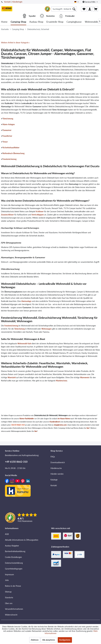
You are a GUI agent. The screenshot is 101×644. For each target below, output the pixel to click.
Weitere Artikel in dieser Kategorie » (15, 43)
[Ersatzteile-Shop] (55, 22)
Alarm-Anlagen (9, 124)
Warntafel (12, 377)
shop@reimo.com (60, 425)
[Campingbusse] (74, 22)
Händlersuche (56, 468)
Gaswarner (7, 130)
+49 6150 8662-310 (16, 462)
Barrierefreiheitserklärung (15, 551)
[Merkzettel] (84, 9)
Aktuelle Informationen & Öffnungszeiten (22, 540)
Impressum (9, 574)
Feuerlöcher (7, 136)
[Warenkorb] (95, 9)
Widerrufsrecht (11, 615)
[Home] (4, 22)
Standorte (9, 598)
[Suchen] (74, 9)
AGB (7, 534)
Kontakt (7, 2)
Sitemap (8, 592)
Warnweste (85, 377)
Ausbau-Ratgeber (12, 546)
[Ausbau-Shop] (36, 22)
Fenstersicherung (10, 159)
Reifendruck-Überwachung (14, 153)
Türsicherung (8, 119)
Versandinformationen (14, 609)
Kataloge (54, 480)
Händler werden (57, 474)
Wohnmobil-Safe (24, 344)
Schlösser (40, 211)
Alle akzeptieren (49, 640)
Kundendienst (55, 422)
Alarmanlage (26, 301)
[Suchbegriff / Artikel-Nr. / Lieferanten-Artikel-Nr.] (64, 9)
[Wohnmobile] (91, 22)
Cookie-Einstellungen (13, 557)
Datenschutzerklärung (14, 563)
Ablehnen (35, 640)
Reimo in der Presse (13, 586)
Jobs (7, 580)
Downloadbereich (58, 462)
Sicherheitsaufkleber (11, 148)
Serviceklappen (38, 215)
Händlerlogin (17, 2)
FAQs (53, 457)
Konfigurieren (65, 640)
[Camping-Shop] (18, 22)
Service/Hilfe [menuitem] (89, 2)
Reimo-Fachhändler (27, 418)
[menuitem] (64, 9)
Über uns (9, 603)
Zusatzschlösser (7, 215)
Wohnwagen (47, 329)
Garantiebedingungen (14, 569)
